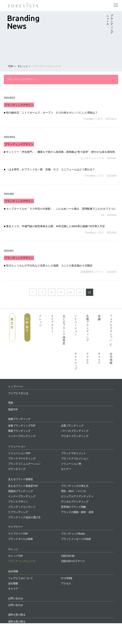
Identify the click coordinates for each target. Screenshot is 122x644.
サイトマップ (76, 361)
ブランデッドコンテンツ (22, 507)
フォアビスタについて (111, 330)
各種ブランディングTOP (22, 426)
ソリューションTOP (19, 453)
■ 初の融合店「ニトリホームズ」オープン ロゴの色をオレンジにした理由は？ (51, 113)
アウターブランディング (75, 436)
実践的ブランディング (21, 491)
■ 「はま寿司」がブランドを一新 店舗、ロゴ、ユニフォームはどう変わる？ (49, 170)
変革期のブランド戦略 (73, 507)
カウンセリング (17, 469)
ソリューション (76, 325)
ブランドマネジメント (73, 453)
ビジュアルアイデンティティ (77, 496)
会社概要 (13, 584)
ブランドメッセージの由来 (76, 539)
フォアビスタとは (18, 393)
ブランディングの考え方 (75, 486)
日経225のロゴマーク (73, 561)
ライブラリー (52, 324)
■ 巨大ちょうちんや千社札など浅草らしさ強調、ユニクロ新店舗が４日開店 (48, 266)
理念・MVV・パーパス (73, 491)
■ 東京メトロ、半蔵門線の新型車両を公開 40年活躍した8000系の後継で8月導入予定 (54, 226)
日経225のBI (68, 556)
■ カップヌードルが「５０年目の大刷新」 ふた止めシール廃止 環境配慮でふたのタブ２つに (60, 209)
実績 (99, 317)
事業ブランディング (19, 431)
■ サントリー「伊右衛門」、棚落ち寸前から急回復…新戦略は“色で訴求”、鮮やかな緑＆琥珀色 (59, 152)
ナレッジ (23, 66)
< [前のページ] (33, 292)
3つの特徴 (67, 578)
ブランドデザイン (18, 502)
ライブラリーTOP (18, 534)
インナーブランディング (22, 436)
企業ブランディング (72, 426)
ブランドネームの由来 (21, 539)
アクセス (87, 358)
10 (71, 292)
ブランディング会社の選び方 (24, 517)
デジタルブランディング (75, 502)
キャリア (99, 358)
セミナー (66, 469)
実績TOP (13, 410)
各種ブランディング (87, 328)
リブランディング (18, 512)
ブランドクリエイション (75, 459)
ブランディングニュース (47, 66)
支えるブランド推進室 (64, 330)
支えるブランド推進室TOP (23, 486)
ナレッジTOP (15, 556)
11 (80, 292)
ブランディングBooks (73, 534)
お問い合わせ (27, 323)
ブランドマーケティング (22, 459)
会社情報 (111, 358)
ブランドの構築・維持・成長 (77, 512)
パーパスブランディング (75, 431)
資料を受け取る (12, 321)
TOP (11, 66)
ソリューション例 (71, 464)
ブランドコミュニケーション (24, 464)
